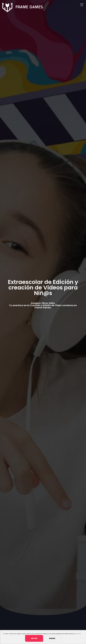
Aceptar (34, 638)
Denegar (52, 638)
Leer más (78, 634)
